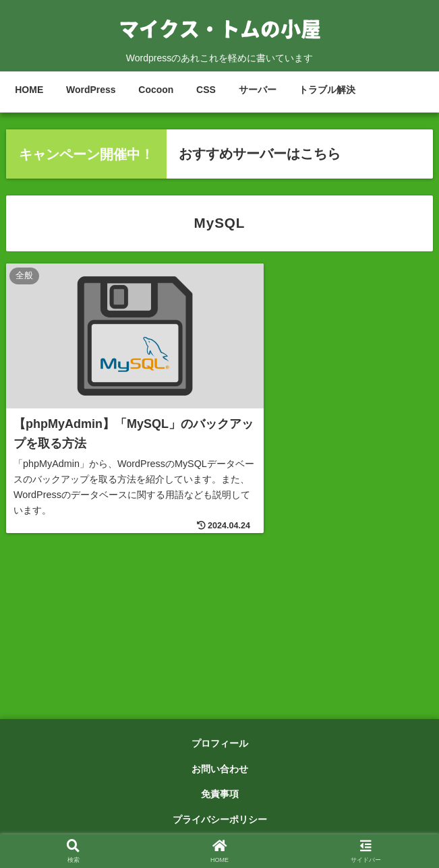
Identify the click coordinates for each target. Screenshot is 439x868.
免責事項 (220, 797)
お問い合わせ (220, 771)
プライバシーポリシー (220, 821)
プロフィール (220, 745)
